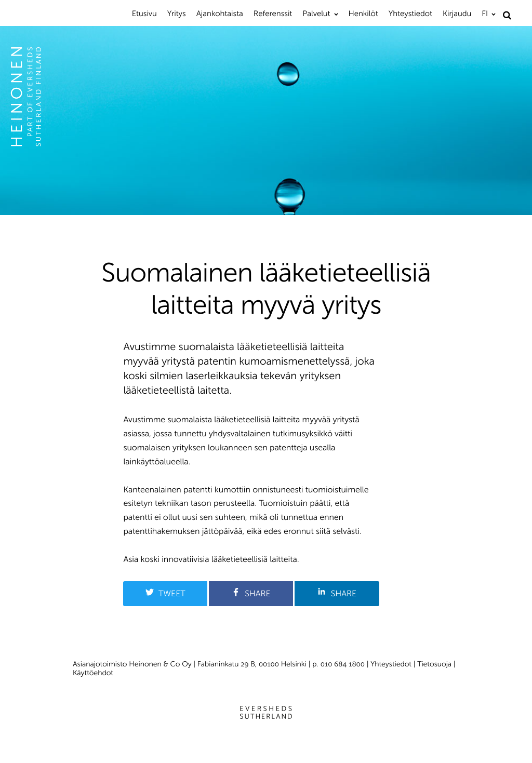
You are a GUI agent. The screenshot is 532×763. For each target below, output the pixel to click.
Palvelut (316, 14)
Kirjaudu (457, 14)
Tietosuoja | (436, 664)
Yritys (177, 14)
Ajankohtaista (220, 14)
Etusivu (144, 14)
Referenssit (273, 14)
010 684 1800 (343, 664)
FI (485, 14)
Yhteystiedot (410, 14)
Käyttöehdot (93, 673)
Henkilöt (363, 14)
